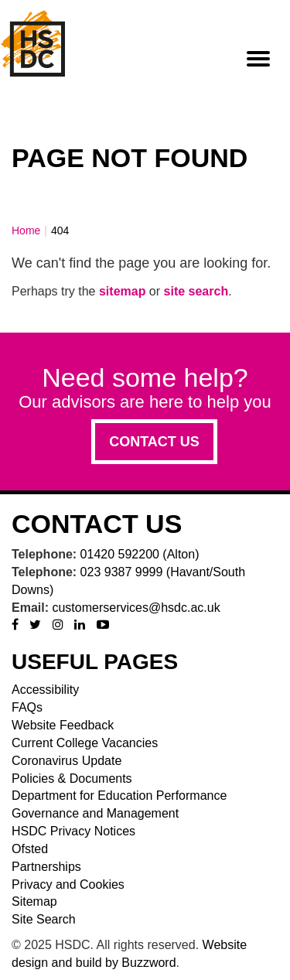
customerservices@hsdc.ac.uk (136, 608)
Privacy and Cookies (68, 884)
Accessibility (45, 690)
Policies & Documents (72, 779)
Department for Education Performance (119, 796)
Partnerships (46, 867)
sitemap (122, 291)
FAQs (27, 707)
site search (196, 291)
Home (26, 230)
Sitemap (34, 901)
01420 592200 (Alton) (140, 554)
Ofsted (30, 849)
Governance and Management (95, 813)
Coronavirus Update (67, 761)
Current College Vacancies (85, 743)
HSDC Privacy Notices (73, 831)
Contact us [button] (154, 442)
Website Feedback (63, 725)
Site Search (44, 919)
